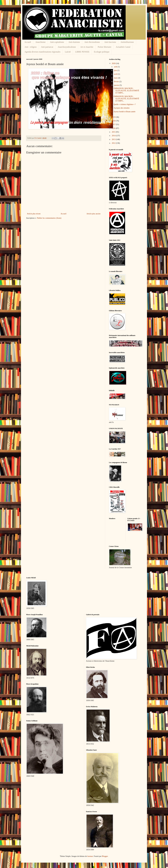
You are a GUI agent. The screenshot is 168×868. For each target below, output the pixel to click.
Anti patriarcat (47, 47)
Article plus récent (34, 214)
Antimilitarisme (127, 42)
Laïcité (68, 52)
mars (116, 78)
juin (116, 70)
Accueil (28, 42)
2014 (114, 136)
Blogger (105, 856)
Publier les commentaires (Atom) (49, 218)
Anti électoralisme (92, 42)
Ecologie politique (102, 52)
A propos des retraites (122, 108)
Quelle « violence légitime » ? (125, 104)
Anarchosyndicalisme (67, 47)
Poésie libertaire (105, 47)
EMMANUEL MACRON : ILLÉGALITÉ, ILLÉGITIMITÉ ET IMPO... (126, 91)
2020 (114, 63)
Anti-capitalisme (57, 42)
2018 (114, 121)
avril (116, 74)
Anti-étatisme (74, 42)
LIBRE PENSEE (82, 52)
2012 (114, 143)
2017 (114, 124)
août (116, 67)
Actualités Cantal (123, 47)
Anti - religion (31, 47)
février (117, 82)
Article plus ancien (93, 214)
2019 (114, 117)
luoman (90, 856)
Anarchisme (40, 42)
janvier (117, 85)
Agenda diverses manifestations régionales (42, 52)
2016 (114, 128)
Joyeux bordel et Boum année (124, 112)
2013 (114, 139)
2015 (114, 132)
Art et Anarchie (87, 47)
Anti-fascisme (110, 42)
